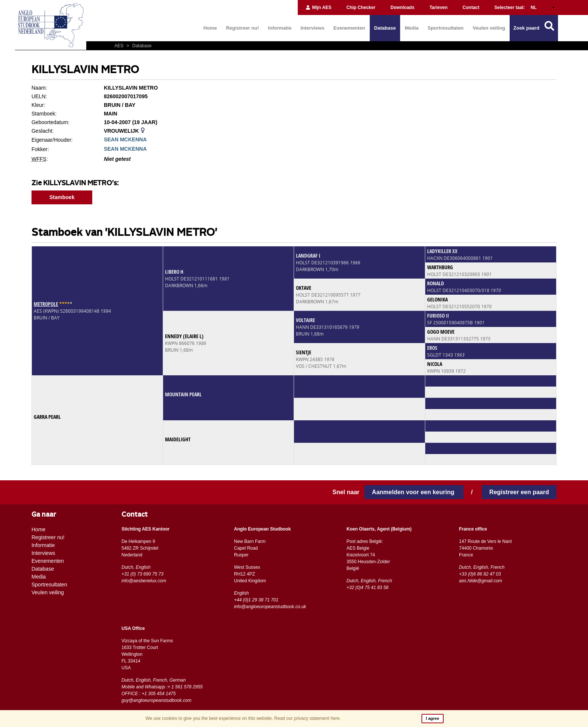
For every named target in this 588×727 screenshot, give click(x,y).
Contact (471, 7)
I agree (433, 718)
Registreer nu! (242, 28)
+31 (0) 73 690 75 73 (142, 574)
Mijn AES (318, 7)
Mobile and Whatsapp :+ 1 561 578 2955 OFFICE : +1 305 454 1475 (162, 690)
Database (385, 28)
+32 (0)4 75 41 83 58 (367, 588)
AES (119, 46)
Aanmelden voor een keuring (414, 492)
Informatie (280, 28)
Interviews (312, 28)
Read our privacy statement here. (307, 718)
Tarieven (438, 7)
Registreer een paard (519, 492)
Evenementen (349, 28)
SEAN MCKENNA (125, 139)
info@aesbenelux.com (144, 581)
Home (210, 28)
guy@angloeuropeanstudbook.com (156, 700)
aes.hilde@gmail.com (481, 581)
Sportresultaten (445, 28)
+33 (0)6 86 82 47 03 (480, 574)
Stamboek (62, 197)
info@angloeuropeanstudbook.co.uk (270, 607)
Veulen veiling (489, 28)
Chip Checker (361, 7)
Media (412, 28)
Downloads (402, 7)
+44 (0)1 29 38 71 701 (256, 600)
